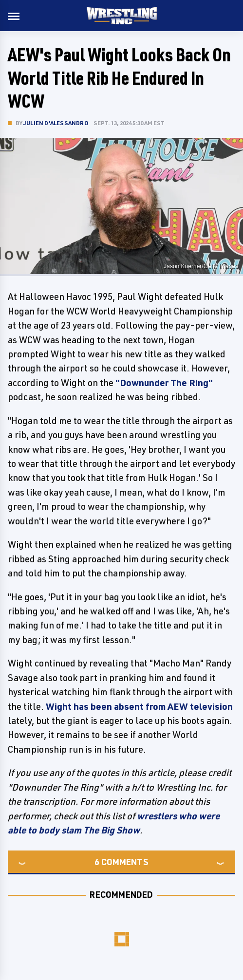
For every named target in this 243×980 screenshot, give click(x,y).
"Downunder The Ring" (164, 383)
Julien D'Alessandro (56, 123)
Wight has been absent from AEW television (139, 706)
